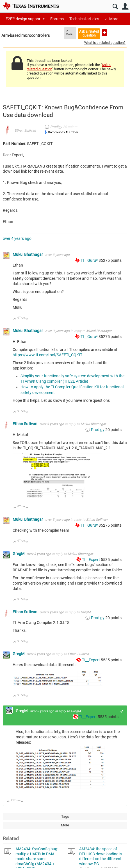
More (114, 19)
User (125, 7)
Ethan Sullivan (25, 130)
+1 (122, 711)
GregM (19, 554)
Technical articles (84, 19)
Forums (57, 19)
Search (115, 7)
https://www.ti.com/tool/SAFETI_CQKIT (47, 355)
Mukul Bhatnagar (28, 254)
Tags (65, 816)
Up (15, 319)
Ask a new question (104, 33)
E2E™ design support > (25, 19)
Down (27, 319)
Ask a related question (89, 33)
